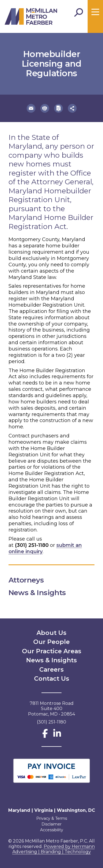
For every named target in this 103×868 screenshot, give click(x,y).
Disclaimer (51, 824)
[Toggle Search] (79, 13)
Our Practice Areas (52, 651)
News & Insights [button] (42, 593)
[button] (31, 108)
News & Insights (51, 660)
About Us (51, 633)
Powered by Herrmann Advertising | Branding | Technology (54, 849)
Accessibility (52, 830)
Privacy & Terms (52, 818)
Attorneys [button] (31, 580)
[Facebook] (45, 735)
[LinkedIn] (57, 735)
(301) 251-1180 (32, 545)
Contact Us (52, 679)
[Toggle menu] (95, 12)
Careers (51, 670)
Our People (51, 642)
